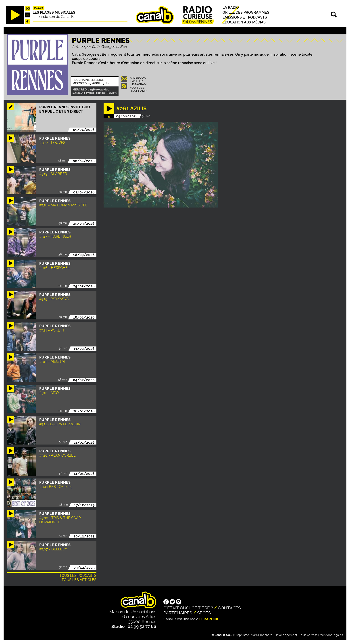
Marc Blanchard (262, 635)
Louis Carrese (308, 635)
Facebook (138, 78)
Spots (204, 613)
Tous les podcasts (78, 576)
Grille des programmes (246, 12)
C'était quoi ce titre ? (188, 608)
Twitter (136, 81)
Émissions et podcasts (245, 17)
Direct (39, 8)
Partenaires (178, 613)
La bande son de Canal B (53, 17)
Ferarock (209, 619)
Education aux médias (244, 22)
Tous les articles (79, 580)
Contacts (229, 608)
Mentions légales (331, 635)
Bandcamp (138, 91)
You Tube (137, 88)
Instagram (138, 84)
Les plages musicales (54, 12)
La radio (231, 7)
